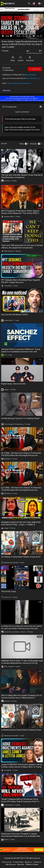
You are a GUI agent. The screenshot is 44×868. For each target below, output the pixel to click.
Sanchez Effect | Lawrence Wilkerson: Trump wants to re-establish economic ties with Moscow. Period (21, 352)
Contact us (37, 862)
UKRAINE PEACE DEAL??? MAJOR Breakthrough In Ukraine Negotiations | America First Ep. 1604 (22, 663)
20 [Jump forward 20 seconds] (30, 36)
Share (13, 59)
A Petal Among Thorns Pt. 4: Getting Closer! (20, 418)
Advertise (21, 864)
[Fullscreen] (41, 36)
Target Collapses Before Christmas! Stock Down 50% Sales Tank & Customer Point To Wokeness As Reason (20, 801)
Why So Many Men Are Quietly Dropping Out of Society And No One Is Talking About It (21, 696)
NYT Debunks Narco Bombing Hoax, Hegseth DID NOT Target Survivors (21, 281)
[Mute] (34, 36)
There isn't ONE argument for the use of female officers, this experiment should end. (22, 246)
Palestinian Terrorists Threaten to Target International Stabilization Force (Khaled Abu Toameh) (21, 836)
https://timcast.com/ (33, 78)
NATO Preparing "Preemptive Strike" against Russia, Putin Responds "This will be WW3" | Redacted (20, 213)
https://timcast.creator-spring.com (19, 83)
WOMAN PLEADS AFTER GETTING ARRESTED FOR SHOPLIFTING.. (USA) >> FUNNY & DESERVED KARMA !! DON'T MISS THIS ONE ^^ (21, 525)
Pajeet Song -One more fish (13, 384)
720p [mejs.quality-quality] (38, 36)
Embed (21, 59)
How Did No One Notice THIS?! (14, 315)
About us (28, 862)
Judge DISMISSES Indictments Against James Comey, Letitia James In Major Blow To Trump (22, 766)
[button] (34, 3)
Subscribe (35, 69)
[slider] (13, 36)
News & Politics (30, 75)
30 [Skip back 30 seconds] (26, 36)
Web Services (11, 864)
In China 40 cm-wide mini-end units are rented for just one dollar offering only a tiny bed (21, 627)
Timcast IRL (6, 68)
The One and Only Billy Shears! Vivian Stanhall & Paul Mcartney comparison (22, 176)
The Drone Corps (9, 591)
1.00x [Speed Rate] (23, 36)
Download (30, 59)
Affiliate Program (32, 864)
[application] (22, 26)
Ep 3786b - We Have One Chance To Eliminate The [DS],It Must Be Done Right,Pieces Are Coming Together (21, 455)
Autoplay (34, 144)
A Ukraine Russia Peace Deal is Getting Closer (21, 730)
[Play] (3, 36)
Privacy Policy (18, 862)
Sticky (22, 144)
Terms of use (7, 862)
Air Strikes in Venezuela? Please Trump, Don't (21, 557)
